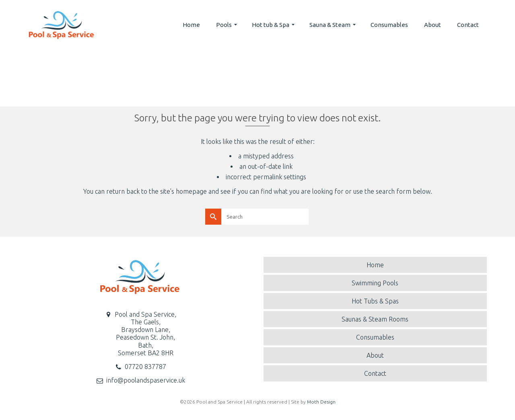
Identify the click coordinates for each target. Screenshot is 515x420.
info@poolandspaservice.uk (146, 380)
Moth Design (321, 402)
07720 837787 (145, 367)
